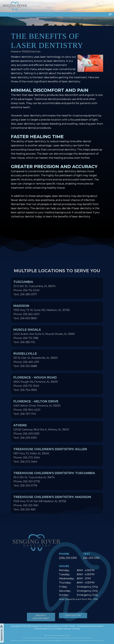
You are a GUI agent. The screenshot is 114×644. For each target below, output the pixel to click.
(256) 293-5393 (68, 558)
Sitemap (76, 629)
